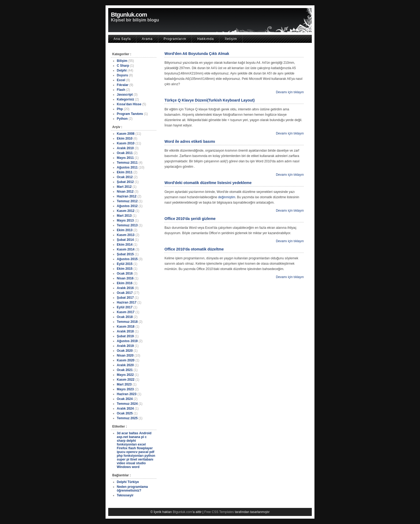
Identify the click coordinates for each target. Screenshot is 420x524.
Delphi (122, 70)
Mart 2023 (124, 384)
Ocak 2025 (125, 413)
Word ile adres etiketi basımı (190, 141)
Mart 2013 (124, 216)
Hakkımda (205, 39)
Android (145, 433)
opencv (132, 452)
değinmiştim (227, 197)
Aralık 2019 (125, 346)
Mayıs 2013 (125, 220)
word (136, 467)
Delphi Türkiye (128, 482)
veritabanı (146, 459)
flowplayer (145, 448)
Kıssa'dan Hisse (129, 104)
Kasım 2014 (126, 249)
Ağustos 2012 (127, 206)
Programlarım (175, 39)
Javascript (125, 95)
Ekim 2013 (125, 230)
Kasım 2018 (126, 327)
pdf (152, 452)
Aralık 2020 (125, 365)
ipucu (121, 452)
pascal (143, 452)
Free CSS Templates (219, 512)
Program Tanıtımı (130, 114)
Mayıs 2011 (125, 158)
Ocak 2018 (125, 317)
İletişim (231, 39)
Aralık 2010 (125, 148)
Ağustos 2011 (127, 167)
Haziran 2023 (127, 394)
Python (122, 119)
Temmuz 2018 (127, 322)
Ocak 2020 (125, 351)
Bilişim (122, 61)
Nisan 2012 (125, 192)
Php (120, 109)
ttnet (134, 459)
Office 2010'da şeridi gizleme (190, 219)
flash (132, 448)
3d (119, 433)
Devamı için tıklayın (290, 92)
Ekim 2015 (125, 269)
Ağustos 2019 (127, 341)
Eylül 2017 (125, 307)
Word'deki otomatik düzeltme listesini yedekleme (208, 183)
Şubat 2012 (125, 182)
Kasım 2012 (126, 211)
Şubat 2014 (125, 240)
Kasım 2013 (126, 235)
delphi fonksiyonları (127, 443)
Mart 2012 (124, 187)
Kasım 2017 (126, 312)
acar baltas (130, 433)
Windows (124, 467)
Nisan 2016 (125, 278)
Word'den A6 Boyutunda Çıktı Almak (197, 54)
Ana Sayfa (122, 39)
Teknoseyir (125, 495)
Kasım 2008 (126, 134)
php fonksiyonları (130, 456)
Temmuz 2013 (127, 225)
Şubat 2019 (125, 336)
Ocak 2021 (125, 370)
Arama (147, 39)
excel (142, 444)
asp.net (122, 437)
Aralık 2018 (125, 331)
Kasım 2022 (126, 380)
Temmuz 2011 (127, 163)
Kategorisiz (125, 99)
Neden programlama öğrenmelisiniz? (132, 489)
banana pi (136, 437)
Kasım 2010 (126, 143)
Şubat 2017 (125, 298)
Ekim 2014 (125, 245)
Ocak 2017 (125, 293)
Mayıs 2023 (125, 389)
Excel (121, 80)
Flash (121, 90)
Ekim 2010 (125, 139)
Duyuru (122, 75)
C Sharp (123, 66)
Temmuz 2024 (127, 404)
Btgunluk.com (129, 15)
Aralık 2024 (125, 409)
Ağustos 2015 (127, 259)
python (150, 456)
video (121, 463)
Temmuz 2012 (127, 201)
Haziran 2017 (127, 302)
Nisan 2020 (125, 355)
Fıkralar (123, 85)
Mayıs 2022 (125, 375)
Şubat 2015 (125, 254)
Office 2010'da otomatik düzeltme (194, 249)
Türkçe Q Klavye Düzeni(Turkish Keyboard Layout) (210, 100)
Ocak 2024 (125, 399)
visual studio (136, 463)
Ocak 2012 (125, 177)
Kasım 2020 (126, 360)
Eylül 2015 (125, 264)
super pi (123, 459)
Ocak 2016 (125, 274)
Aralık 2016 (125, 288)
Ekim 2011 (125, 172)
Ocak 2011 (125, 153)
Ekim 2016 (125, 283)
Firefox (122, 448)
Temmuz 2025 (127, 418)
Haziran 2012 (127, 196)
